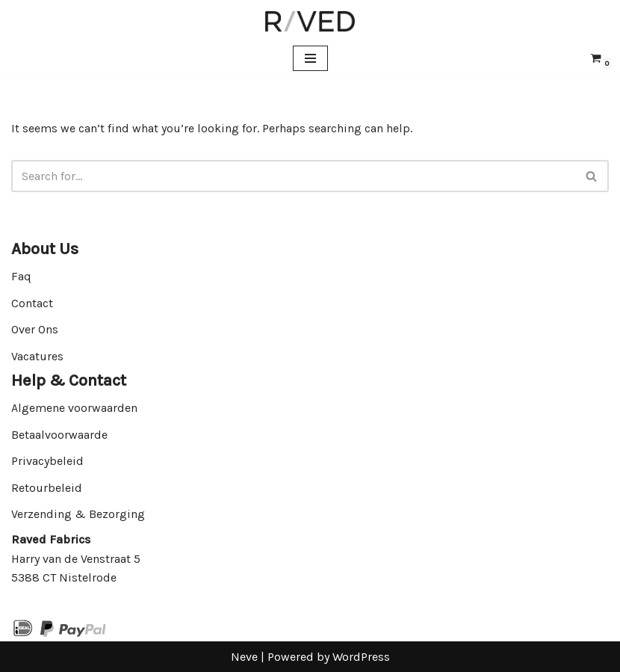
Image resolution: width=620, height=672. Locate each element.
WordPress (361, 657)
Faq (21, 276)
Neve (244, 657)
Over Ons (35, 329)
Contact (32, 303)
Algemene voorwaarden (74, 408)
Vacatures (37, 356)
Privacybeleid (47, 461)
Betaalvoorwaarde (59, 435)
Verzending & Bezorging (78, 514)
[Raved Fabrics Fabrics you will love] (310, 21)
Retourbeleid (47, 488)
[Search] (293, 176)
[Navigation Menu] (310, 58)
